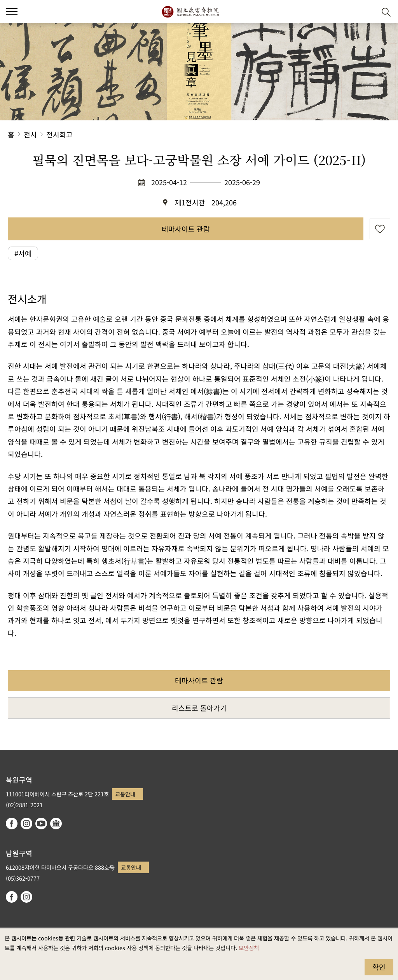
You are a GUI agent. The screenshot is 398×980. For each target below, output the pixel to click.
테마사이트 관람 (186, 229)
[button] (367, 12)
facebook (12, 824)
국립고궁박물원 (190, 12)
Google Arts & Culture (56, 824)
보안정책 (249, 948)
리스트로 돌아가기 (199, 708)
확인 (379, 967)
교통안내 (125, 794)
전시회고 (59, 134)
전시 (30, 134)
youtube (41, 824)
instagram (26, 824)
